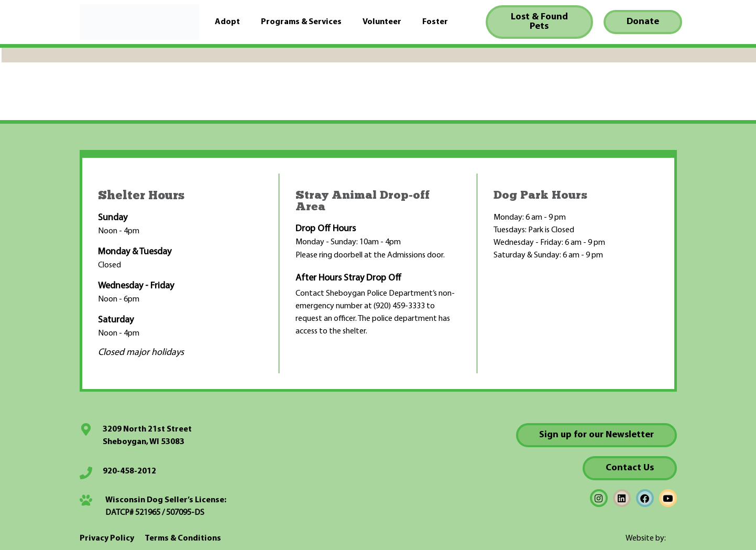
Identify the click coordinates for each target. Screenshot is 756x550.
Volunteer (382, 22)
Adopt (227, 22)
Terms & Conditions (183, 538)
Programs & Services (301, 22)
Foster (435, 22)
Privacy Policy (107, 538)
